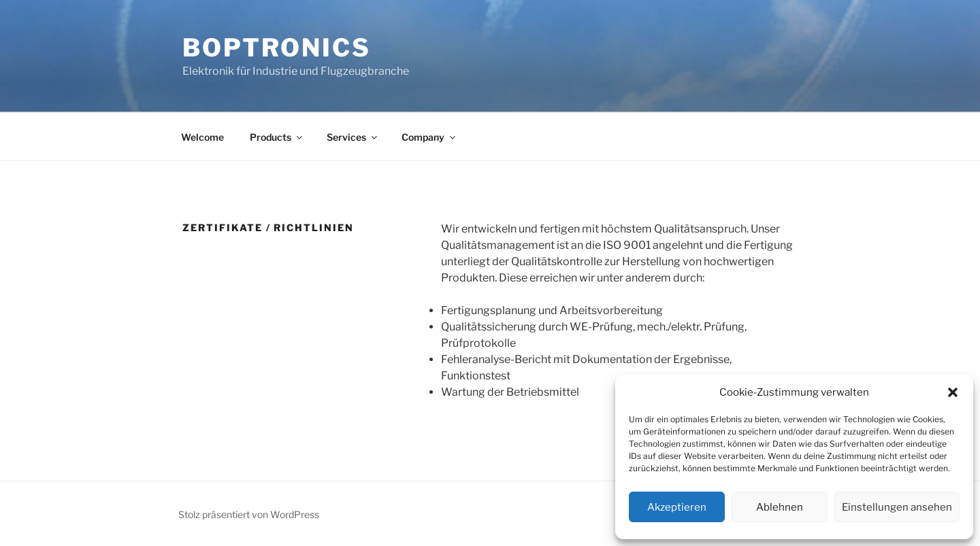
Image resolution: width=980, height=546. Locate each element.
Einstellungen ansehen (897, 507)
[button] (953, 392)
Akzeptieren (677, 507)
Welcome (202, 137)
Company (429, 137)
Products (277, 137)
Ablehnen (780, 507)
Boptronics (277, 48)
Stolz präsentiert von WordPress (249, 514)
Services (353, 137)
